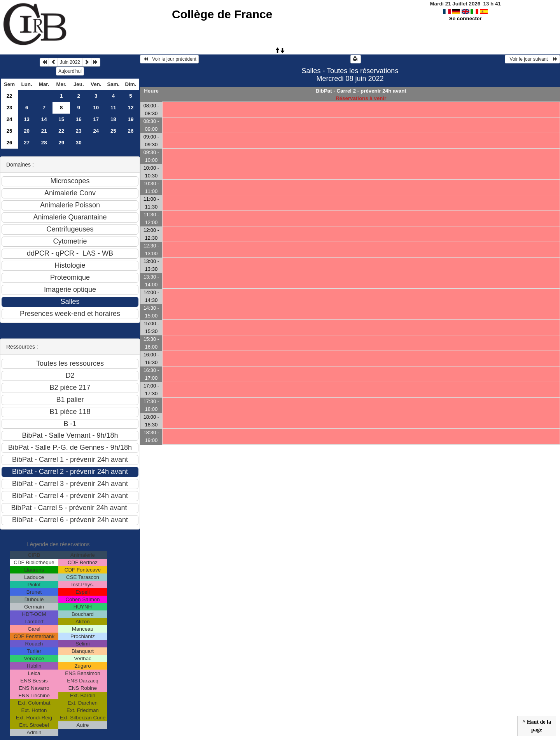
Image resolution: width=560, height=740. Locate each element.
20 (27, 131)
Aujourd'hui (70, 71)
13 (27, 119)
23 (10, 108)
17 (96, 119)
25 (10, 131)
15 (61, 119)
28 (44, 143)
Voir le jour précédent (169, 59)
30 (79, 143)
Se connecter (465, 18)
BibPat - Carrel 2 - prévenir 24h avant (361, 91)
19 (130, 119)
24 (10, 119)
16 (79, 119)
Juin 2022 (70, 62)
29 (61, 143)
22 (10, 96)
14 (44, 119)
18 (113, 119)
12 (130, 108)
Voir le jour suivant (532, 59)
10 (96, 108)
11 (113, 108)
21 (44, 131)
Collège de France (222, 14)
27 (27, 143)
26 (130, 131)
